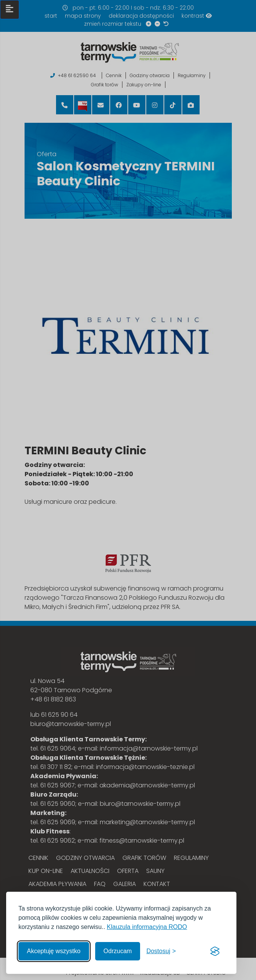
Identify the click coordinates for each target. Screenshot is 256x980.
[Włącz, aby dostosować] (161, 951)
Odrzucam (118, 951)
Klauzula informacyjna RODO (147, 927)
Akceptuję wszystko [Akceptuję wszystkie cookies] (54, 951)
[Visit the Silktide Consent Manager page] (215, 951)
